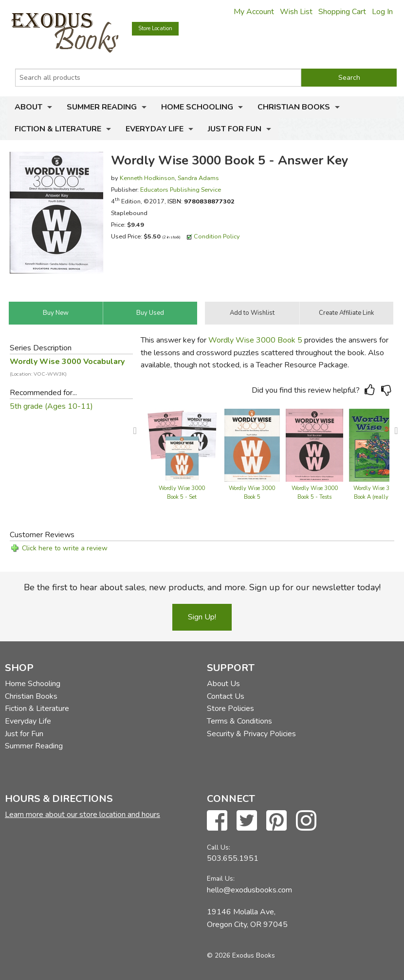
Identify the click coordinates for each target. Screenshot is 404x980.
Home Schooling (197, 107)
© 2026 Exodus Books (241, 955)
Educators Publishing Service (181, 190)
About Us (223, 684)
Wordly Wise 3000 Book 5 (255, 340)
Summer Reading (102, 107)
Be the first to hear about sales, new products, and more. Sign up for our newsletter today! (202, 587)
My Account (254, 12)
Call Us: (219, 847)
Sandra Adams (198, 178)
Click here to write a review (65, 548)
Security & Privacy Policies (251, 734)
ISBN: (201, 201)
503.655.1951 (233, 858)
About (28, 107)
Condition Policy (217, 236)
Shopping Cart (342, 12)
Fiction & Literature (58, 129)
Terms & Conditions (239, 721)
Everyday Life (155, 129)
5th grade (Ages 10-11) (51, 406)
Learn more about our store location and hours (83, 815)
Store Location (155, 28)
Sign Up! (202, 617)
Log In (382, 12)
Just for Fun (235, 129)
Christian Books (294, 107)
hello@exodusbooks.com (249, 890)
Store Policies (230, 708)
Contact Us (226, 696)
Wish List (296, 12)
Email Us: (221, 879)
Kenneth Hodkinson (147, 178)
